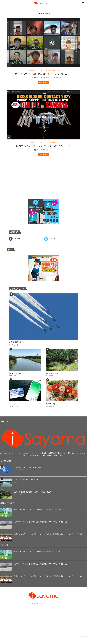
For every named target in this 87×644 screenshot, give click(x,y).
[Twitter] (61, 239)
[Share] (9, 65)
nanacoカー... (14, 404)
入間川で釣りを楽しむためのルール (27, 480)
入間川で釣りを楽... (15, 373)
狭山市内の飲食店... (52, 404)
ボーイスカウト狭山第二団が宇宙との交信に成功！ (44, 74)
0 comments (57, 78)
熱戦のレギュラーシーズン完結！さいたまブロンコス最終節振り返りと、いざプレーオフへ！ (48, 534)
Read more (43, 82)
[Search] (86, 3)
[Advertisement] (22, 181)
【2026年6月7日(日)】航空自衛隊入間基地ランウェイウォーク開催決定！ (41, 522)
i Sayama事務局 (33, 78)
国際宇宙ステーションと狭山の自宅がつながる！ (44, 146)
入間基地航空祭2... (17, 342)
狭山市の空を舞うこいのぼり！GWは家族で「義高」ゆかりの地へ (38, 509)
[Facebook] (26, 239)
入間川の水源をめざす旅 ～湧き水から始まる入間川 (34, 492)
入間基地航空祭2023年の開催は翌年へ (28, 467)
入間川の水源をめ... (52, 373)
